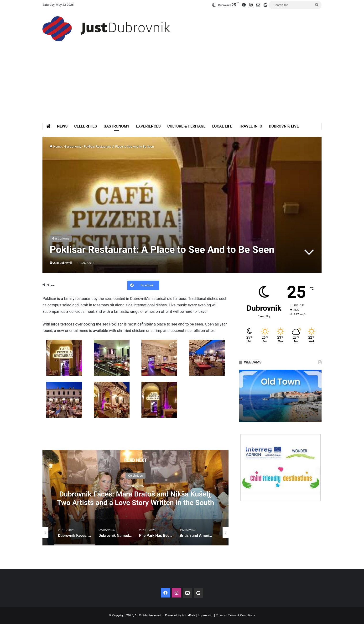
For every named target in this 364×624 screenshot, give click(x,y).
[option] (135, 498)
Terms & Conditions (242, 615)
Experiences (148, 126)
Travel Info (250, 126)
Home (56, 147)
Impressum (205, 615)
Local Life (222, 126)
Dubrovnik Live (284, 126)
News (62, 126)
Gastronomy (116, 126)
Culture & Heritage (186, 126)
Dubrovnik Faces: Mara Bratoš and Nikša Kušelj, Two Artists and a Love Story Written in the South (135, 498)
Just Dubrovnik (63, 263)
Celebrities (86, 126)
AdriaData (189, 615)
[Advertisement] (182, 87)
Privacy (221, 615)
